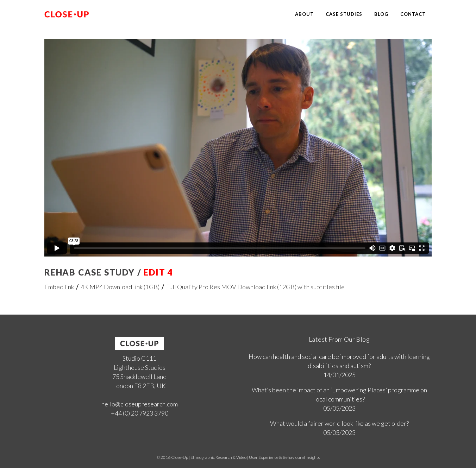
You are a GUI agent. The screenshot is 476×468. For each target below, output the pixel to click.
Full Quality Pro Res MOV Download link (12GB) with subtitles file (255, 287)
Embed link (59, 287)
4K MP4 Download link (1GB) (120, 287)
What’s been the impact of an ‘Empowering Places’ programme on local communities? (339, 394)
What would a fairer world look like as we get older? (339, 423)
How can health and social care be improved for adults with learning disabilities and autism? (339, 361)
